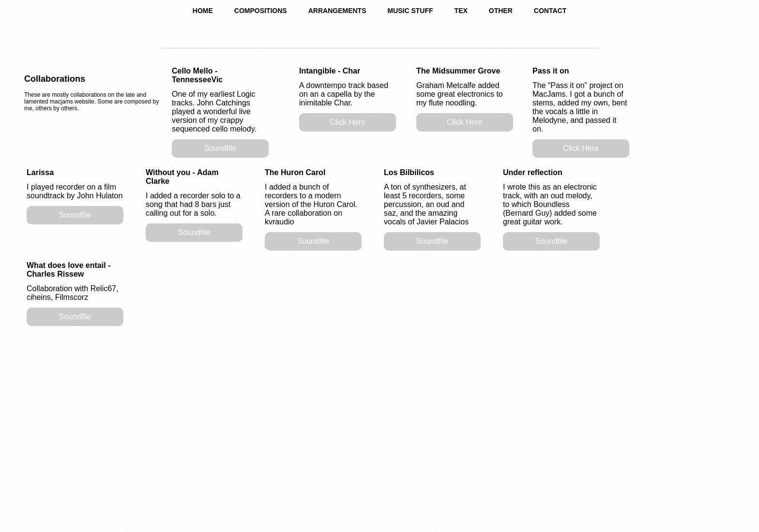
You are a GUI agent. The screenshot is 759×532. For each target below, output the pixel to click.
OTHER (501, 11)
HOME (203, 11)
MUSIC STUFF (410, 11)
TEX (461, 11)
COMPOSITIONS (261, 11)
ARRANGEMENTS (337, 11)
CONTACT (550, 11)
